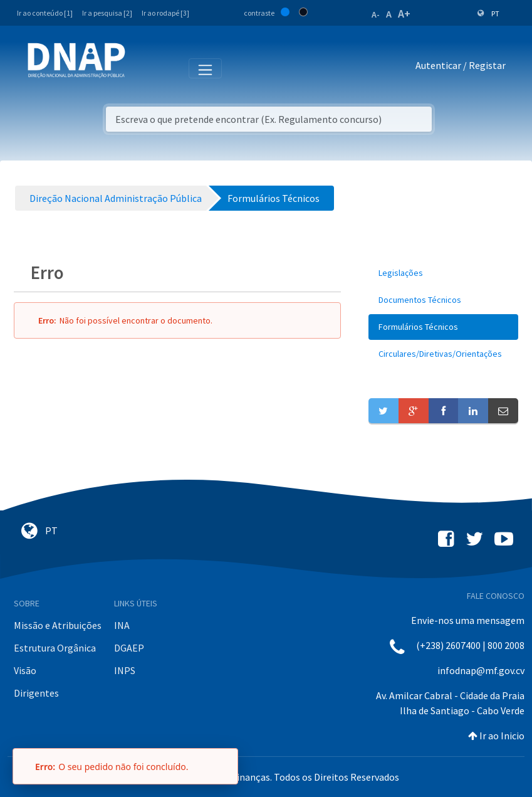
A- (376, 14)
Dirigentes (36, 693)
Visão (25, 670)
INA (122, 625)
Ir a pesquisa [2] (107, 13)
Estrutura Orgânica (55, 648)
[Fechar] (222, 766)
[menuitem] (443, 273)
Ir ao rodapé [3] (165, 13)
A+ (404, 13)
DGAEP (129, 648)
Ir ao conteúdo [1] (45, 13)
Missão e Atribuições (58, 625)
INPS (125, 670)
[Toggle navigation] (143, 68)
